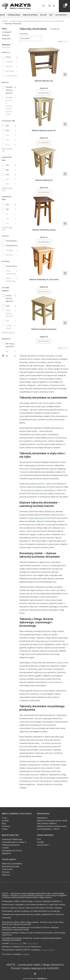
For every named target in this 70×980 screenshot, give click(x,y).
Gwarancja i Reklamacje (12, 839)
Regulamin (6, 853)
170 (7, 223)
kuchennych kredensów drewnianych (40, 490)
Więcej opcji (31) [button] (7, 150)
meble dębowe (41, 641)
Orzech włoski (9, 327)
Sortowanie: (24, 34)
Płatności (6, 875)
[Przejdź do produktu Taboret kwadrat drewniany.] (44, 311)
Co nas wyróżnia (48, 950)
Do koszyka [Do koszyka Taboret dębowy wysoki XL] (44, 143)
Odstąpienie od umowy (12, 851)
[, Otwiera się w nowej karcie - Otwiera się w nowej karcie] (35, 974)
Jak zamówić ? (43, 845)
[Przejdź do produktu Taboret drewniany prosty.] (44, 211)
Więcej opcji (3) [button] (8, 333)
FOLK (8, 57)
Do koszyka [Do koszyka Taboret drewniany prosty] (44, 242)
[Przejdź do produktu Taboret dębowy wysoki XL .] (44, 112)
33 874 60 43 (33, 943)
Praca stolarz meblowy (47, 823)
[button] (64, 6)
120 (7, 218)
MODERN (10, 71)
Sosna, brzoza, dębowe (9, 298)
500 (7, 184)
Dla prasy (6, 826)
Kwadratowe (11, 245)
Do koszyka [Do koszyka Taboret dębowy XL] (44, 192)
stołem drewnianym (37, 518)
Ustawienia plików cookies (13, 842)
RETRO (9, 67)
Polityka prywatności (11, 845)
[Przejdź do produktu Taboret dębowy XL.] (44, 162)
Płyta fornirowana (11, 272)
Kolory (5, 829)
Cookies (5, 848)
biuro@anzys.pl (16, 943)
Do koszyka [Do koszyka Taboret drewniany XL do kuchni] (44, 292)
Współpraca (42, 818)
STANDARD (11, 76)
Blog (4, 823)
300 (7, 140)
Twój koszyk (7, 869)
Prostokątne (11, 241)
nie (7, 356)
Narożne (9, 255)
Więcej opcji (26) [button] (7, 189)
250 (7, 135)
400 (7, 144)
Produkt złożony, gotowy (9, 90)
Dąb (7, 306)
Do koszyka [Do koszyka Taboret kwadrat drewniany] (44, 341)
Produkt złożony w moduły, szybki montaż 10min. (9, 106)
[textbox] (31, 38)
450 (7, 126)
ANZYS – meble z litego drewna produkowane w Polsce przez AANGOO (33, 21)
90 (7, 214)
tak (7, 351)
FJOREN (9, 62)
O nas (4, 818)
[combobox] (31, 38)
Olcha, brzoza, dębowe (9, 313)
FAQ (39, 839)
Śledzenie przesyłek (10, 866)
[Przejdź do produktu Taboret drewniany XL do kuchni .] (44, 261)
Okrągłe (9, 250)
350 (7, 170)
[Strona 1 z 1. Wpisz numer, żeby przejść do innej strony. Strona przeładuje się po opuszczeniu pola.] (64, 41)
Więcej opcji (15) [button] (7, 229)
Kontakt (5, 821)
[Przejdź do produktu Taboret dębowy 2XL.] (44, 62)
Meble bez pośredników (12, 864)
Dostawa (6, 872)
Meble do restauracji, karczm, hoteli (52, 821)
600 (7, 130)
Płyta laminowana (11, 280)
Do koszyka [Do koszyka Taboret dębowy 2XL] (44, 93)
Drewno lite (11, 266)
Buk (7, 321)
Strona (60, 41)
